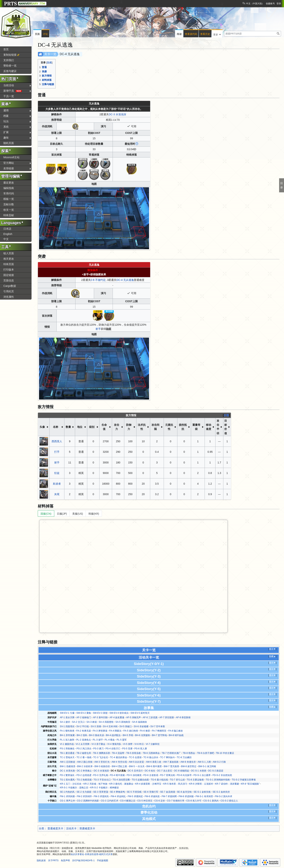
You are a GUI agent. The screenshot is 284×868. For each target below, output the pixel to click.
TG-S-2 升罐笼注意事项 (244, 780)
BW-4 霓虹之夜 (119, 766)
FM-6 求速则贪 (152, 796)
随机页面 (9, 143)
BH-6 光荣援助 (142, 735)
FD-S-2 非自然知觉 (222, 775)
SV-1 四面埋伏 (67, 726)
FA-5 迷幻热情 (131, 731)
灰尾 (57, 494)
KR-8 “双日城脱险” (250, 784)
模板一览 (9, 199)
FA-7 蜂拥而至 (159, 731)
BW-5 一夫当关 (137, 766)
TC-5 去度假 (135, 757)
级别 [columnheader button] (92, 427)
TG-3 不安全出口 (102, 780)
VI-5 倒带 (128, 744)
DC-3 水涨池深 (117, 114)
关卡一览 (50, 54)
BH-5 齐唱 (128, 735)
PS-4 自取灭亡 (113, 749)
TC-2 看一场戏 (84, 757)
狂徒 (57, 473)
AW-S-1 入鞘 (204, 762)
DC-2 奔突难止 (84, 771)
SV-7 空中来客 (158, 726)
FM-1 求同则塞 (67, 796)
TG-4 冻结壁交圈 (121, 780)
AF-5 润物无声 (133, 717)
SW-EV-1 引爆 (67, 713)
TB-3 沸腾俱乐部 (101, 753)
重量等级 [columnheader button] (196, 427)
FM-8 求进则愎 (186, 796)
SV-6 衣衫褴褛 (141, 726)
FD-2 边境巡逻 (84, 775)
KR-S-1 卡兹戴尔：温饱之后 (74, 788)
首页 (6, 49)
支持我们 (9, 60)
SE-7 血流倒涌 (168, 792)
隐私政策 (41, 861)
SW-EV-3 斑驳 (100, 713)
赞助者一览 (10, 66)
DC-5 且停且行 (135, 771)
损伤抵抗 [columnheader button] (183, 427)
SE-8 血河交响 (184, 792)
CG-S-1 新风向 (211, 801)
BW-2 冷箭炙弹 (85, 766)
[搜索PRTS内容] (253, 34)
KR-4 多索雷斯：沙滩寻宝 (148, 784)
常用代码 (9, 193)
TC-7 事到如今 (168, 757)
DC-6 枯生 (150, 771)
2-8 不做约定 (98, 280)
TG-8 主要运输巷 (195, 780)
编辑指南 (9, 188)
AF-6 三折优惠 (150, 717)
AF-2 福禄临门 (84, 717)
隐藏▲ (272, 656)
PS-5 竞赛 (127, 749)
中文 (6, 239)
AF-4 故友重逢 (117, 717)
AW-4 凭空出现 (119, 762)
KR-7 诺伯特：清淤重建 (227, 784)
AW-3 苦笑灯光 (102, 762)
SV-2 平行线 (83, 726)
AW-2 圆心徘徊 (85, 762)
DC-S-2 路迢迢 (216, 771)
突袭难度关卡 (87, 828)
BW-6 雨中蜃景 (154, 766)
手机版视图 (102, 861)
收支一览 (9, 210)
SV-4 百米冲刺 (110, 726)
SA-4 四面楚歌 (106, 722)
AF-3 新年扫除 (100, 717)
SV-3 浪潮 (96, 726)
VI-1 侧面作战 (67, 744)
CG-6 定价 (160, 801)
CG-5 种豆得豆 (145, 801)
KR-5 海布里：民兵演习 (175, 784)
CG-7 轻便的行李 (176, 801)
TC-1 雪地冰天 (67, 757)
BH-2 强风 (82, 735)
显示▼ (272, 649)
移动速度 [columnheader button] (209, 427)
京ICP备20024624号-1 (83, 861)
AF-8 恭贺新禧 (183, 717)
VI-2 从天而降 (83, 744)
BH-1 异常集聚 (67, 735)
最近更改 (9, 183)
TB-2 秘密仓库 (84, 753)
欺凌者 (57, 484)
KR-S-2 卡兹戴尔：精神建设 (105, 788)
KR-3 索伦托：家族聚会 (121, 784)
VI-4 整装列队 (114, 744)
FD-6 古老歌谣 (151, 775)
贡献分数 (9, 204)
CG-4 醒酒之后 (128, 801)
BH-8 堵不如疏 (176, 735)
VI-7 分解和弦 (153, 744)
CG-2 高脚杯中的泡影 (88, 801)
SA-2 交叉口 (78, 722)
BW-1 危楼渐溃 (68, 766)
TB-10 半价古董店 (225, 753)
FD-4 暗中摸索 (117, 775)
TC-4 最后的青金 (119, 757)
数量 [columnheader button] (68, 427)
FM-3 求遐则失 (101, 796)
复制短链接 (10, 55)
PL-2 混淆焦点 (83, 740)
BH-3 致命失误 (96, 735)
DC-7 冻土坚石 (165, 771)
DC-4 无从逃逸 (125, 280)
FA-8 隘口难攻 (176, 731)
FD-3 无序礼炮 (101, 775)
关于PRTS (53, 861)
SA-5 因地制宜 (123, 722)
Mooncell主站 (11, 157)
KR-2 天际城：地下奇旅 (95, 784)
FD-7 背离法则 (168, 775)
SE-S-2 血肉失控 (221, 792)
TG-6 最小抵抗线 (159, 780)
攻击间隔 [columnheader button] (155, 427)
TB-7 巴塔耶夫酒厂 (171, 753)
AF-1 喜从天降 (67, 717)
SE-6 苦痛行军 (151, 792)
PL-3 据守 (98, 740)
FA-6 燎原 (145, 731)
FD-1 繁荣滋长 (67, 775)
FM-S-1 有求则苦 (204, 796)
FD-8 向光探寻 (184, 775)
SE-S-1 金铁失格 (202, 792)
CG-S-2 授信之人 (229, 801)
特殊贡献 (9, 215)
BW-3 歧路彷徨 (102, 766)
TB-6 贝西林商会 (151, 753)
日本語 (7, 229)
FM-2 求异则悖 (84, 796)
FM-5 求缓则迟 (135, 796)
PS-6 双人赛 (141, 749)
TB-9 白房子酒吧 (206, 753)
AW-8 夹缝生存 (188, 762)
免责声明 (65, 861)
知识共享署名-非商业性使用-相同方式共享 (92, 854)
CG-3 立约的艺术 (110, 801)
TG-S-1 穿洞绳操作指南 (218, 780)
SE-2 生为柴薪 (84, 792)
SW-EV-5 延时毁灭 (140, 713)
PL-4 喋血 (110, 740)
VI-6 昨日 (139, 744)
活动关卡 (71, 828)
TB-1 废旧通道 (67, 753)
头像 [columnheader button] (42, 427)
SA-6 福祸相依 (140, 722)
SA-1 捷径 (65, 722)
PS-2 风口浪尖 (84, 749)
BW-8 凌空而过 (189, 766)
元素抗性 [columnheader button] (169, 427)
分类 (41, 828)
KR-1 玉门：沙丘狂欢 (71, 784)
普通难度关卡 (55, 828)
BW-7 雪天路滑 (171, 766)
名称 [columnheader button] (56, 427)
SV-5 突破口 (126, 726)
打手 (57, 452)
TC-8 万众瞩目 (184, 757)
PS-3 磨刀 (98, 749)
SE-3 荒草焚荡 (101, 792)
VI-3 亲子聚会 (98, 744)
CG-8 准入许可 (194, 801)
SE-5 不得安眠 (134, 792)
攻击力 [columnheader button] (117, 427)
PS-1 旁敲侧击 (67, 749)
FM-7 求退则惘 (169, 796)
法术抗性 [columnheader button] (142, 427)
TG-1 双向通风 (67, 780)
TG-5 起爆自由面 (140, 780)
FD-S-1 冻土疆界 (202, 775)
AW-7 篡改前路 (171, 762)
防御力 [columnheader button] (129, 427)
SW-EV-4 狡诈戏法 (119, 713)
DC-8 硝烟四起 (182, 771)
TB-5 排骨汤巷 (133, 753)
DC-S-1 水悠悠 (199, 771)
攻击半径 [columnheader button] (218, 427)
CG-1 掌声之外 (67, 801)
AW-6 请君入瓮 (154, 762)
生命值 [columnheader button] (104, 427)
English (8, 234)
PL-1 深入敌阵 (67, 740)
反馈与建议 (10, 71)
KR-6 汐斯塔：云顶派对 (201, 784)
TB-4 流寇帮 (118, 753)
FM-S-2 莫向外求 (224, 796)
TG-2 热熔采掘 (84, 780)
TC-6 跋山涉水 (151, 757)
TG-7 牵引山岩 (177, 780)
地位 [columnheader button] (80, 427)
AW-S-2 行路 (219, 762)
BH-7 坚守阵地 (159, 735)
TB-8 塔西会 (189, 753)
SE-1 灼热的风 (67, 792)
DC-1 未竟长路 (67, 771)
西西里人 (57, 441)
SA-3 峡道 (92, 722)
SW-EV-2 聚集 (84, 713)
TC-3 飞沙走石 (101, 757)
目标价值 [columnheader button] (226, 427)
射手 (98, 329)
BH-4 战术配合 (113, 735)
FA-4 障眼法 (115, 731)
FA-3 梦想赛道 (100, 731)
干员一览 (9, 96)
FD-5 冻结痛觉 (134, 775)
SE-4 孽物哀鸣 (117, 792)
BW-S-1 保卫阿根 (207, 766)
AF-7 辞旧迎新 (167, 717)
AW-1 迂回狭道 (68, 762)
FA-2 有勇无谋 (83, 731)
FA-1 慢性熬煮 (67, 731)
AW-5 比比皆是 (136, 762)
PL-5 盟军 (122, 740)
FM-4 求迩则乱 (118, 796)
